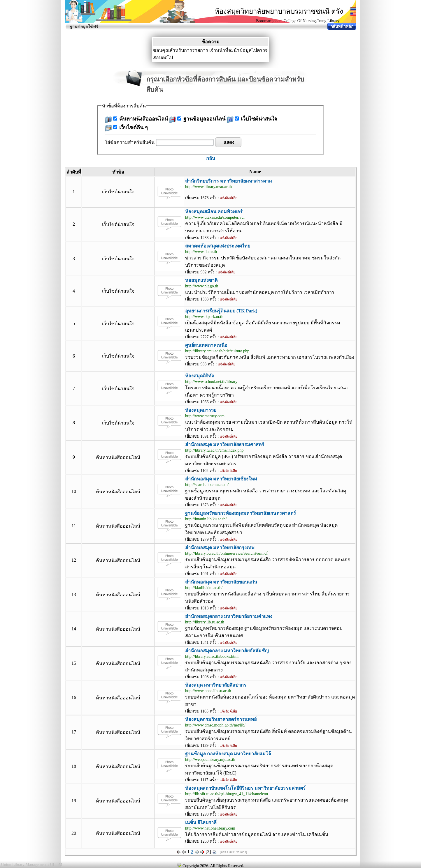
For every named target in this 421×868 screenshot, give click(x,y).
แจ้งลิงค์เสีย (229, 198)
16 (74, 698)
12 (74, 560)
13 (74, 594)
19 (74, 801)
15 (74, 663)
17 (74, 732)
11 (74, 526)
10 (74, 491)
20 (74, 833)
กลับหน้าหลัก (342, 26)
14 (74, 629)
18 (74, 766)
